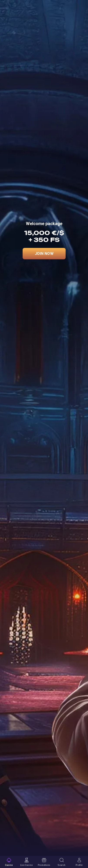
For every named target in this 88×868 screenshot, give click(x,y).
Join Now (44, 254)
